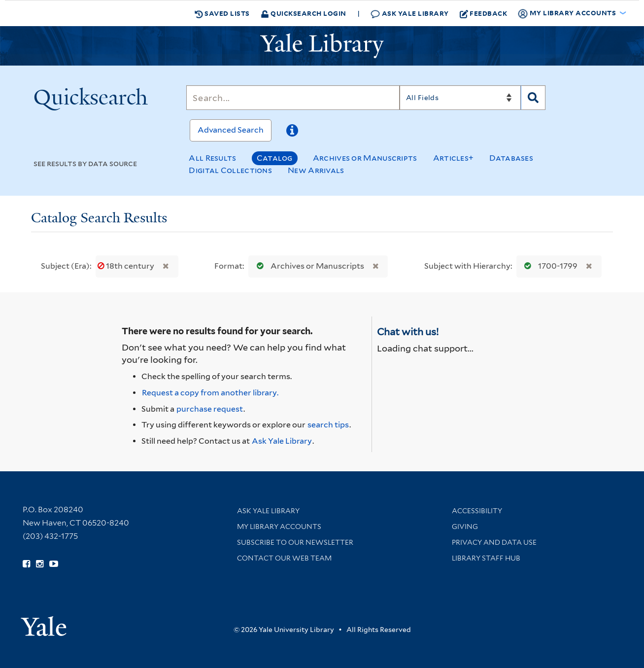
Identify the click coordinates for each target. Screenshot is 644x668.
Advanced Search (231, 130)
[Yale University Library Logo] (322, 46)
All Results (212, 158)
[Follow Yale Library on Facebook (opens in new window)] (26, 564)
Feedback (484, 13)
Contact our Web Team (284, 558)
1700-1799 (549, 266)
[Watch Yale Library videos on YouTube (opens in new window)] (54, 564)
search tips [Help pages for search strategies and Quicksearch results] (328, 425)
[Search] (293, 98)
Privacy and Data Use (494, 542)
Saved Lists (222, 13)
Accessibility (477, 511)
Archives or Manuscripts (365, 158)
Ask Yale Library (410, 14)
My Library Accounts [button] (568, 13)
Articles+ (454, 158)
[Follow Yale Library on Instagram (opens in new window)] (40, 564)
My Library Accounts (279, 527)
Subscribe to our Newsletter (295, 542)
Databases (511, 158)
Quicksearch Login (304, 13)
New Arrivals (316, 170)
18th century (127, 266)
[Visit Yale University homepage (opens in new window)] (44, 623)
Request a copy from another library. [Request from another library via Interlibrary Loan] (210, 393)
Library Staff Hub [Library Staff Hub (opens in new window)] (486, 558)
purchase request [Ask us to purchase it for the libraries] (210, 409)
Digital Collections (230, 170)
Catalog (275, 158)
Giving (465, 527)
